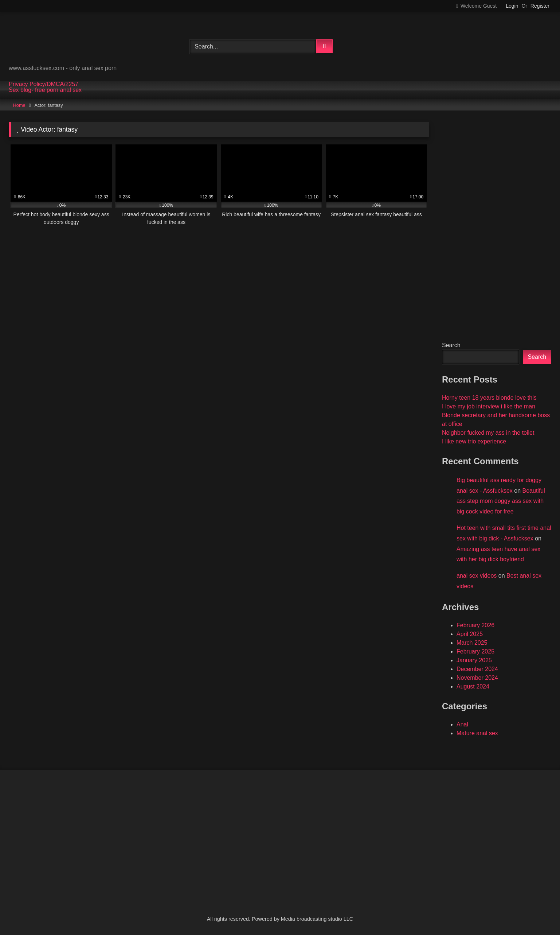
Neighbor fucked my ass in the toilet (488, 433)
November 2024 (477, 678)
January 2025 (474, 660)
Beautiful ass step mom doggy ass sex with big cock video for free (501, 501)
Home (19, 105)
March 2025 (472, 643)
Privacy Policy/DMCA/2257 (44, 84)
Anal (462, 724)
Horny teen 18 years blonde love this (489, 398)
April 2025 (470, 634)
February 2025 (475, 651)
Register (540, 6)
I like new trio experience (474, 441)
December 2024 (477, 669)
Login (512, 6)
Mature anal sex (477, 733)
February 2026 (475, 625)
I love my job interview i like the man (489, 406)
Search (451, 345)
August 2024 (473, 686)
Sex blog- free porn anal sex (45, 90)
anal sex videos (477, 576)
